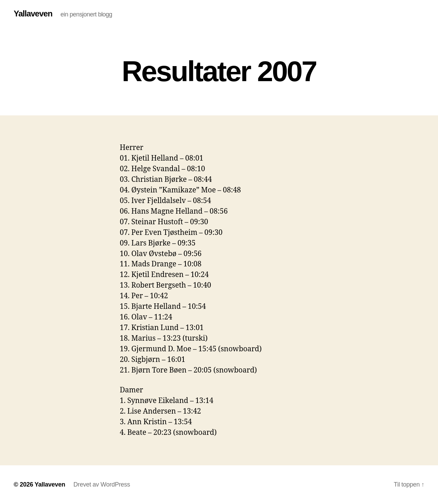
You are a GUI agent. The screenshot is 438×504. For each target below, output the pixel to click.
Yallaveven (33, 14)
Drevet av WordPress (102, 484)
